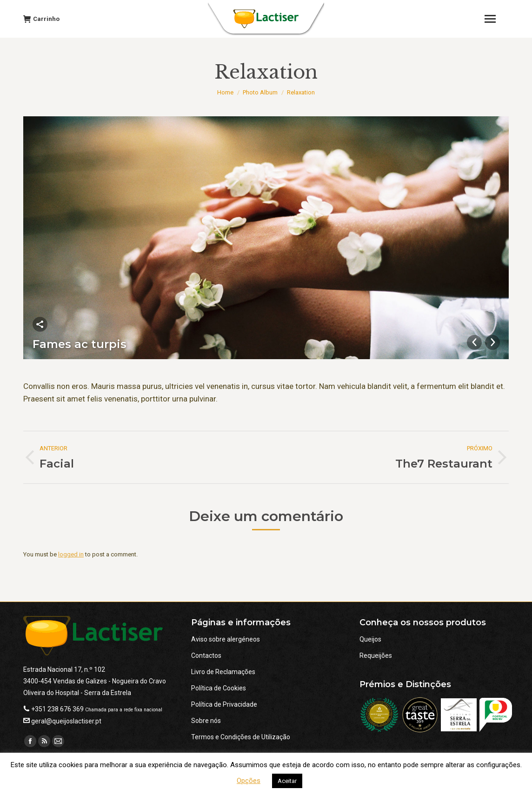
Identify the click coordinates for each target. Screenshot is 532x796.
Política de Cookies (219, 688)
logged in (71, 554)
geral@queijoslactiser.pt (66, 721)
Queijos (370, 639)
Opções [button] (249, 781)
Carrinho (41, 19)
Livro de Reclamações (223, 672)
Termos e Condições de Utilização (241, 737)
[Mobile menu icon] (494, 19)
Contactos (206, 656)
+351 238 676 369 (57, 709)
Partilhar (40, 324)
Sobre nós (206, 721)
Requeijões (376, 656)
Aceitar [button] (287, 781)
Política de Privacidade (224, 704)
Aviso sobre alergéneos (226, 639)
